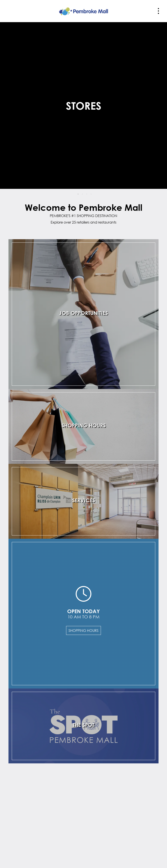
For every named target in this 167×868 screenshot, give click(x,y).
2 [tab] (82, 194)
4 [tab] (91, 194)
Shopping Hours (83, 630)
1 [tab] (78, 194)
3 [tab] (87, 194)
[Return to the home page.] (83, 11)
